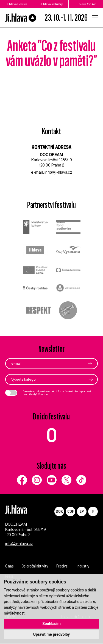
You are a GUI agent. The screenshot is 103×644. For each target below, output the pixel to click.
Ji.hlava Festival (17, 4)
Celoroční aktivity (35, 567)
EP (82, 511)
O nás (9, 567)
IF (93, 511)
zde (46, 394)
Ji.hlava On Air (86, 4)
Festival (62, 567)
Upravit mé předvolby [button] (51, 634)
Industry (82, 567)
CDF (70, 511)
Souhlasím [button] (51, 624)
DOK (59, 511)
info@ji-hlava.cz (58, 172)
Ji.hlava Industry (51, 4)
